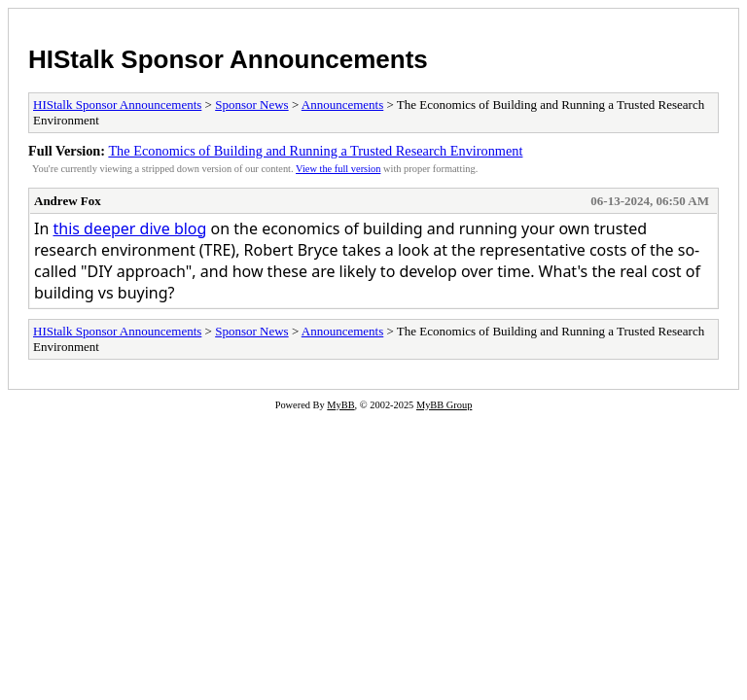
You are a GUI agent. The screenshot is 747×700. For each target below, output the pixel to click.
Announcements (342, 105)
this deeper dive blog (129, 228)
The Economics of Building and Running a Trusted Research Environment (315, 151)
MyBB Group (444, 405)
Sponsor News (251, 105)
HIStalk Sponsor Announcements (228, 59)
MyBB (340, 405)
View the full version (338, 169)
